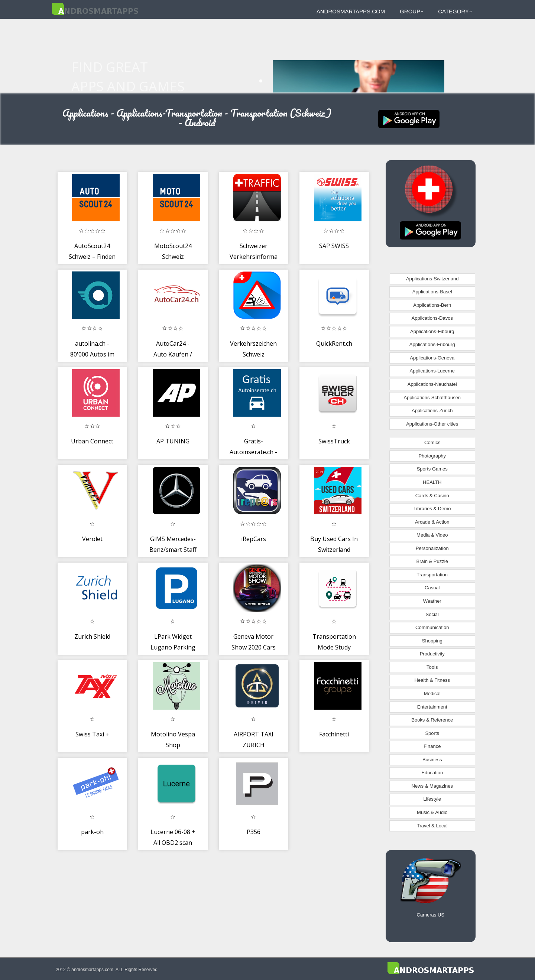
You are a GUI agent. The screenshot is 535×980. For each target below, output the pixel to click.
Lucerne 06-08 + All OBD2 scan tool (173, 843)
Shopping (432, 641)
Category (455, 11)
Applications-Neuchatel (432, 384)
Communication (432, 627)
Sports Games (432, 469)
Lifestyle (432, 799)
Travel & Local (432, 826)
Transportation (432, 575)
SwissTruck (334, 441)
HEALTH (432, 482)
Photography (432, 456)
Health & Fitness (432, 680)
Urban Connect (92, 441)
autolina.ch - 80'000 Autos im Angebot (92, 354)
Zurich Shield (92, 636)
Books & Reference (432, 720)
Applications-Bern (432, 305)
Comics (432, 442)
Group (412, 11)
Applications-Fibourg (432, 331)
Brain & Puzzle (432, 561)
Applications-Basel (432, 292)
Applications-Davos (432, 318)
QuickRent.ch (334, 344)
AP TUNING (173, 441)
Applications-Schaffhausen (432, 398)
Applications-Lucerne (432, 371)
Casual (432, 588)
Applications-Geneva (432, 358)
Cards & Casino (432, 496)
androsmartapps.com (351, 11)
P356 (254, 832)
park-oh (92, 832)
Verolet (92, 539)
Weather (432, 601)
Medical (432, 694)
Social (432, 614)
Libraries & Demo (432, 509)
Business (432, 760)
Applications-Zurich (432, 411)
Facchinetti (334, 734)
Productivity (432, 654)
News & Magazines (432, 786)
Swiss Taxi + (92, 734)
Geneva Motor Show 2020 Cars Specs (254, 647)
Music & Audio (432, 812)
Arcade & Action (432, 522)
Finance (432, 746)
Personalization (432, 548)
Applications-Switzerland (432, 279)
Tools (432, 667)
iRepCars (254, 539)
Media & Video (432, 535)
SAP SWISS (334, 246)
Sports (432, 733)
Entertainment (432, 707)
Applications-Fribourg (432, 344)
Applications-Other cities (432, 424)
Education (432, 773)
